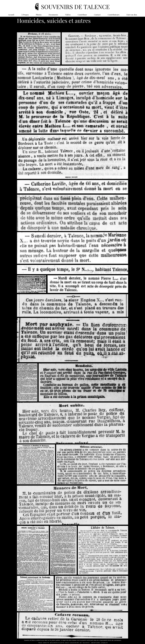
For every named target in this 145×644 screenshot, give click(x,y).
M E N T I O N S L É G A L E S (99, 643)
